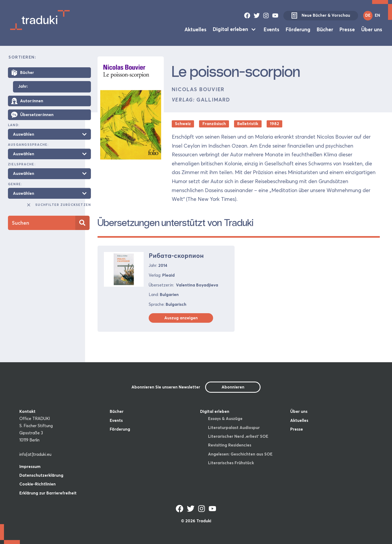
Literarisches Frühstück (231, 463)
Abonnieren (233, 387)
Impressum (30, 466)
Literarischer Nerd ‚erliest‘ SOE (238, 436)
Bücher (325, 29)
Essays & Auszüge (225, 419)
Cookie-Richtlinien (38, 484)
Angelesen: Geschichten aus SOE (240, 454)
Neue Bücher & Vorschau (321, 16)
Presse (347, 29)
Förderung (298, 29)
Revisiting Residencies (230, 445)
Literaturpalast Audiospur (234, 428)
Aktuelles (195, 29)
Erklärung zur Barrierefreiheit (48, 493)
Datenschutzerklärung (41, 475)
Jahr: (23, 87)
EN (377, 15)
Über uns (372, 29)
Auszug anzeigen (181, 318)
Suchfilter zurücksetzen (59, 205)
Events (272, 29)
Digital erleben (230, 29)
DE (368, 15)
